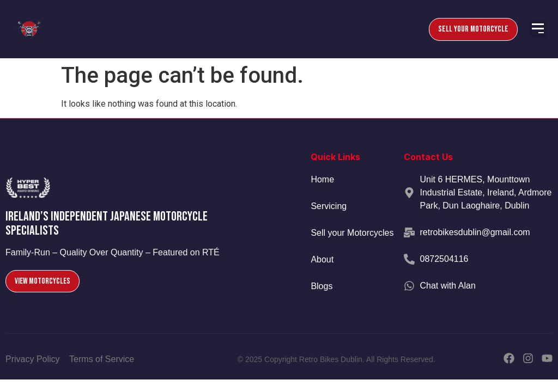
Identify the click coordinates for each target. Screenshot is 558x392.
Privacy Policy (33, 359)
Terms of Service (102, 359)
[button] (538, 29)
